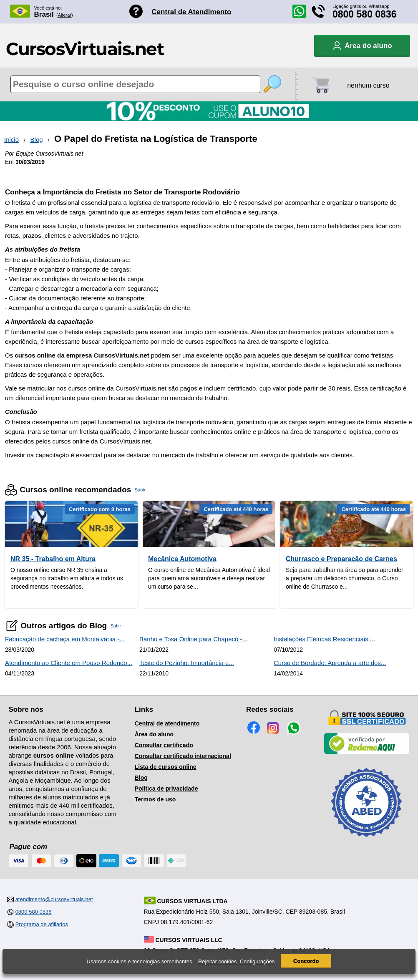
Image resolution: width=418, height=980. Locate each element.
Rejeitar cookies (218, 961)
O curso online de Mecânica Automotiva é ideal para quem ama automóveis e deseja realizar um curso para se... (209, 578)
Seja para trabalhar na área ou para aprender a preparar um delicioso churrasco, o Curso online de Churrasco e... (345, 578)
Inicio (11, 140)
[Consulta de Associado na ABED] (367, 841)
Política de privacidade (166, 789)
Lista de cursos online (166, 767)
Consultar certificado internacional (183, 756)
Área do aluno (154, 734)
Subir (140, 490)
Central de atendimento (167, 723)
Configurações (257, 961)
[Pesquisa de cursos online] (135, 84)
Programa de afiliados (42, 924)
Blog (37, 140)
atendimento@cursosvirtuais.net (54, 899)
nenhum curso (368, 85)
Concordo (306, 961)
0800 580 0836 (365, 14)
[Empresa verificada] (367, 752)
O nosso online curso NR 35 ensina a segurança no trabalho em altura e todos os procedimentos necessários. (67, 578)
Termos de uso (155, 799)
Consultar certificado (164, 745)
